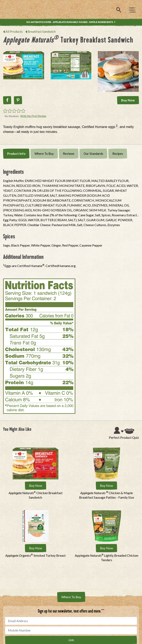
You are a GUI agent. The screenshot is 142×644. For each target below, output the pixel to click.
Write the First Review (33, 116)
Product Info (16, 154)
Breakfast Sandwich (42, 31)
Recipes (118, 154)
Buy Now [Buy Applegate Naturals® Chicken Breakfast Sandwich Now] (36, 485)
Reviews (69, 154)
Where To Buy (44, 154)
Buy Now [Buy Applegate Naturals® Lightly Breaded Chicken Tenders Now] (106, 548)
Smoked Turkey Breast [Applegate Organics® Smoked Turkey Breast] (35, 555)
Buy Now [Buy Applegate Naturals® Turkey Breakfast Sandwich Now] (128, 100)
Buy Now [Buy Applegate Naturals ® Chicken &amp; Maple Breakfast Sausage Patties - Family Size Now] (106, 485)
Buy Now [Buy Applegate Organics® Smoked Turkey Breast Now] (36, 548)
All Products (14, 31)
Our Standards (93, 154)
